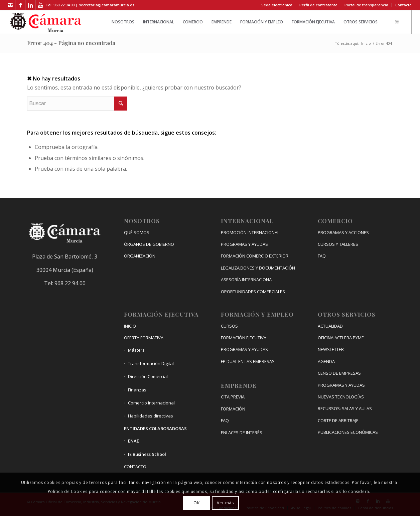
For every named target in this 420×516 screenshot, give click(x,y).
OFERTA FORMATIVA (144, 338)
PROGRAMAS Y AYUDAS (244, 244)
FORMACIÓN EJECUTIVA (244, 338)
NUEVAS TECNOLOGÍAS (341, 397)
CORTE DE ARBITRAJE (338, 420)
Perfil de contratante (318, 5)
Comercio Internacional (151, 403)
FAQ (225, 420)
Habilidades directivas (151, 416)
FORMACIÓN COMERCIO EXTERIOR (255, 256)
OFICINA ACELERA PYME (341, 338)
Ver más (225, 503)
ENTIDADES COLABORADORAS (155, 428)
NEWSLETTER (331, 349)
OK (196, 503)
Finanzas (137, 390)
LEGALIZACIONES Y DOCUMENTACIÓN (258, 268)
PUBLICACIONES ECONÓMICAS (348, 432)
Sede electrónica (277, 5)
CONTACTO (135, 467)
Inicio (366, 43)
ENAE (133, 441)
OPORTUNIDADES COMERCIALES (253, 292)
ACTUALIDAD (330, 326)
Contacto (403, 5)
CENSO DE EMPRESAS (339, 373)
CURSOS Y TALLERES (338, 244)
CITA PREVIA (233, 397)
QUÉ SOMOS (137, 232)
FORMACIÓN (233, 409)
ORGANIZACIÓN (140, 256)
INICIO (130, 326)
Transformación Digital (151, 363)
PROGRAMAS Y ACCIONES (343, 232)
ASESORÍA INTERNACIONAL (247, 280)
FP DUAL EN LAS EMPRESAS (248, 361)
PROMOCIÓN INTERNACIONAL (250, 232)
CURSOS (229, 326)
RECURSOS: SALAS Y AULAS (345, 408)
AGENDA (326, 361)
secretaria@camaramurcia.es (107, 5)
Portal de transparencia (366, 5)
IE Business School (147, 454)
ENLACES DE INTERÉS (242, 433)
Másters (136, 350)
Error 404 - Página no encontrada (71, 43)
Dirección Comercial (148, 376)
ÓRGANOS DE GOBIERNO (149, 244)
